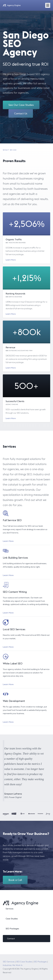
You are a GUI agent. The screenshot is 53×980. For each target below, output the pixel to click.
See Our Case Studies (21, 105)
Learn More (11, 260)
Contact (11, 939)
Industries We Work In (13, 965)
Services (10, 909)
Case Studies (12, 919)
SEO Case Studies (24, 962)
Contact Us (21, 113)
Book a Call (15, 880)
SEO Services (9, 962)
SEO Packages (12, 929)
